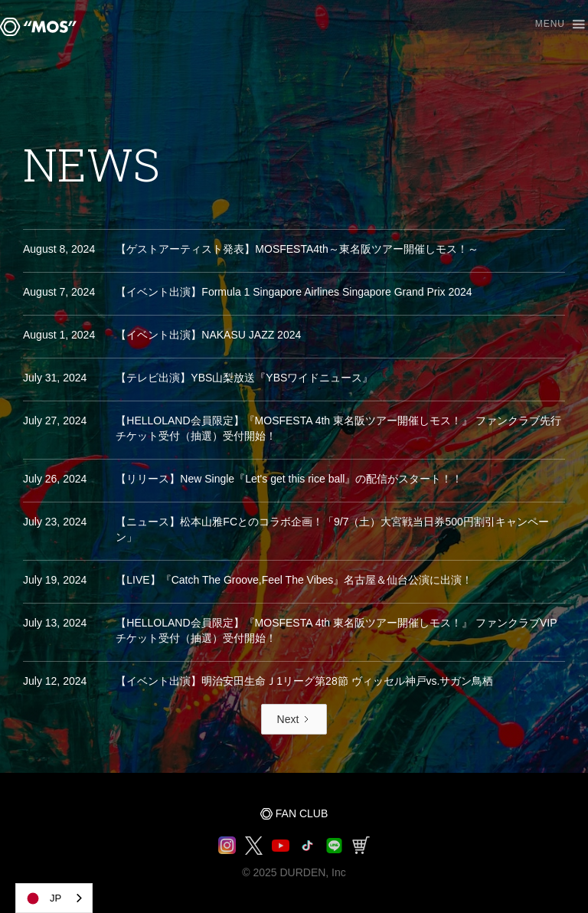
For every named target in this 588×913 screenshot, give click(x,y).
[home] (38, 27)
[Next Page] (294, 719)
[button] (553, 25)
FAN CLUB (302, 813)
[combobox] (54, 898)
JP (42, 898)
